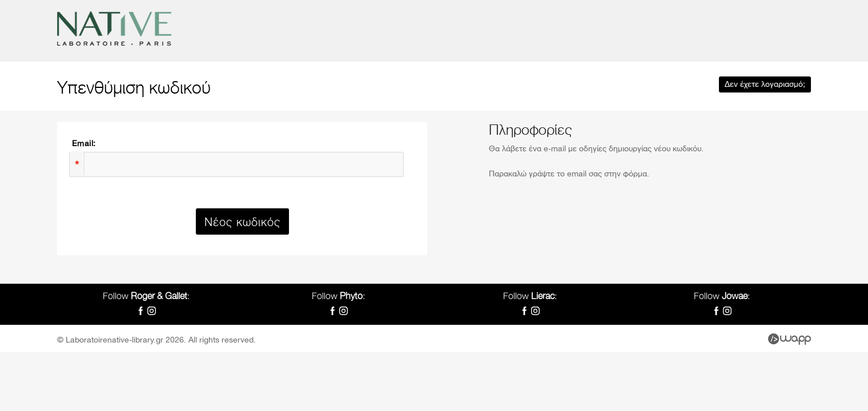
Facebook (141, 311)
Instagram (152, 311)
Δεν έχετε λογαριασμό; (765, 84)
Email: (84, 144)
